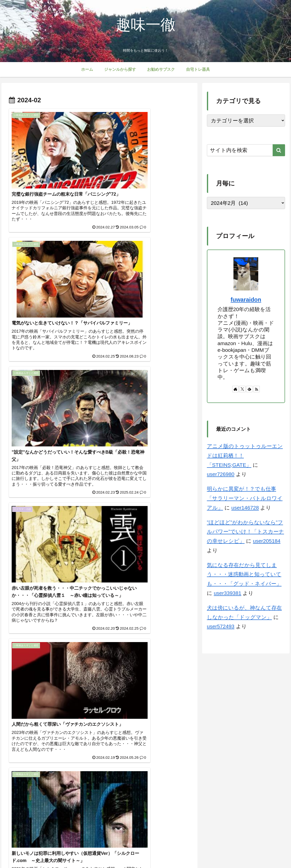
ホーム (90, 853)
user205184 (267, 541)
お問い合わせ (177, 853)
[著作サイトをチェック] (235, 389)
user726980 (221, 474)
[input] (246, 150)
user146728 (245, 508)
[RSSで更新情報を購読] (257, 389)
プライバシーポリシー (144, 853)
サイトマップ (111, 853)
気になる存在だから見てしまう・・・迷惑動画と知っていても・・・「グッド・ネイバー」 (244, 574)
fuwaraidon (246, 300)
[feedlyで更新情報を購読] (249, 389)
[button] (279, 150)
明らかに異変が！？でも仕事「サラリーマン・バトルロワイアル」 (245, 498)
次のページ (99, 793)
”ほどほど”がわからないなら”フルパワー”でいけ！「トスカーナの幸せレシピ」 (245, 532)
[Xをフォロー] (242, 389)
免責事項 (199, 853)
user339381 (228, 593)
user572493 (221, 626)
